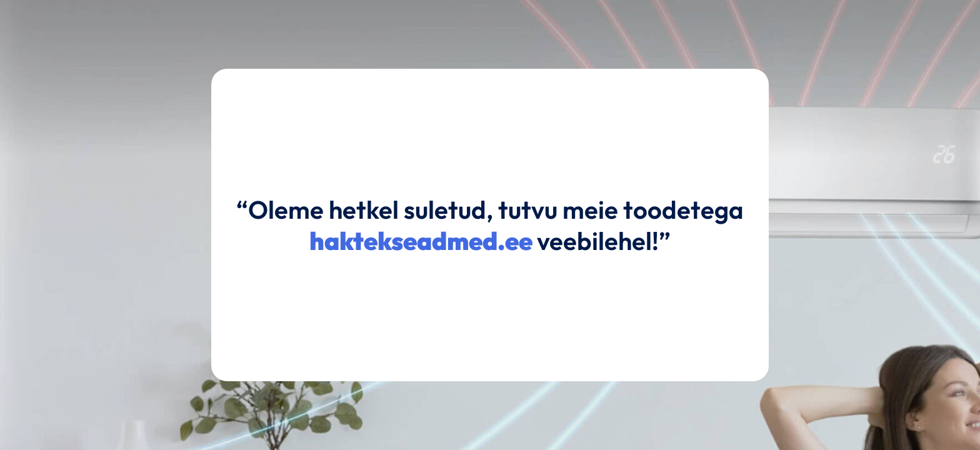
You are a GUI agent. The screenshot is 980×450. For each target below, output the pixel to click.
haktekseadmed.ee (421, 241)
